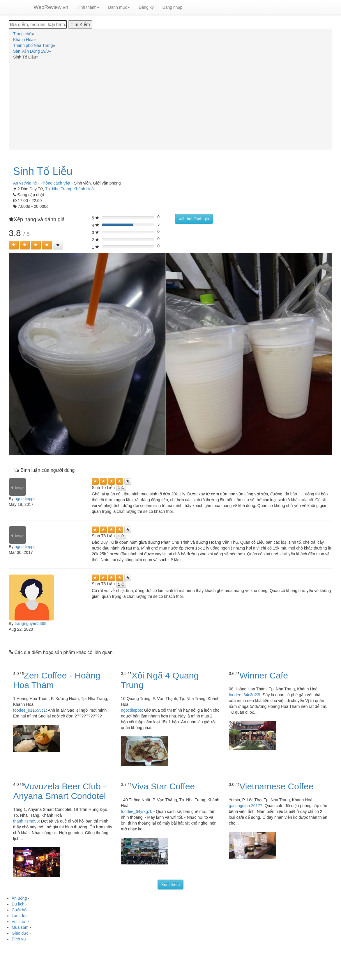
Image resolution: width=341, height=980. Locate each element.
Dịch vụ (19, 939)
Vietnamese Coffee (276, 786)
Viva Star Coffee (163, 786)
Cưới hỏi (20, 910)
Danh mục (119, 7)
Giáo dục (20, 933)
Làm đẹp (20, 916)
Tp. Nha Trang (58, 189)
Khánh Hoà (84, 189)
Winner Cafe (264, 675)
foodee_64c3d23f (245, 695)
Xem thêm (171, 885)
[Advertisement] (170, 104)
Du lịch (18, 904)
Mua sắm (20, 927)
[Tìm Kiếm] (80, 24)
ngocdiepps (25, 499)
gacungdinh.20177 (246, 806)
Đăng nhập (173, 7)
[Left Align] (14, 245)
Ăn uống (19, 898)
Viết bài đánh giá (194, 219)
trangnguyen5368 (30, 623)
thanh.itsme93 (26, 821)
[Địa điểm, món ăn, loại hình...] (38, 24)
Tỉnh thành (88, 7)
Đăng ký (146, 7)
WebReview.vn (51, 7)
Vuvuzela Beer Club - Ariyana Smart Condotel (60, 791)
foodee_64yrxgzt (136, 811)
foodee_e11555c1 (29, 710)
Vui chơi (19, 921)
